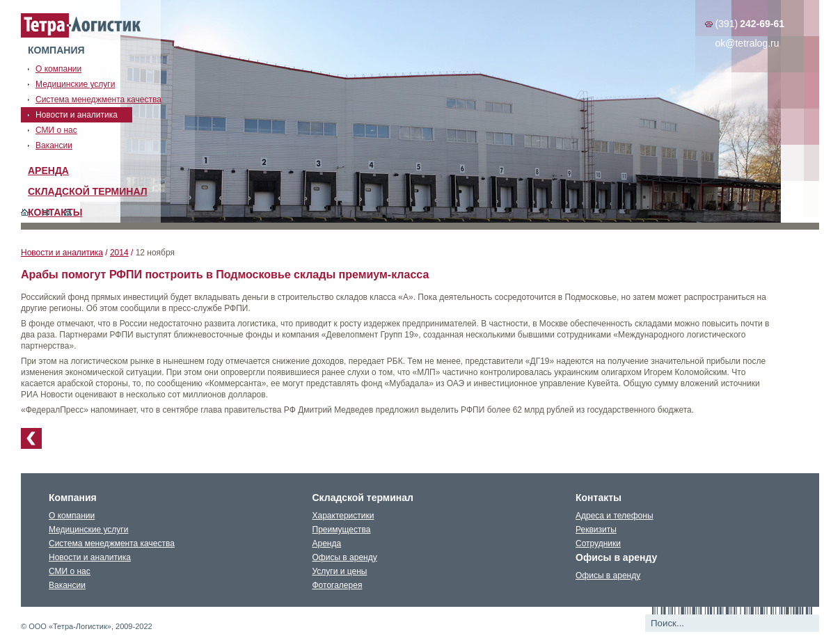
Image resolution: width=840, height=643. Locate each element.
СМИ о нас (70, 571)
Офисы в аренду (345, 557)
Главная (25, 212)
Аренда (48, 170)
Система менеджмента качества (112, 543)
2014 (119, 253)
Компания (56, 50)
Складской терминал (88, 191)
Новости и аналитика (62, 253)
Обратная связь (46, 212)
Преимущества (342, 530)
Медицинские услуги (88, 530)
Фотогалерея (338, 585)
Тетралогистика (81, 26)
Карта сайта (68, 212)
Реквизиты (596, 530)
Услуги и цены (340, 571)
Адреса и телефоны (615, 516)
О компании (72, 516)
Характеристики (343, 516)
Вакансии (67, 585)
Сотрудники (598, 543)
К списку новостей (31, 438)
